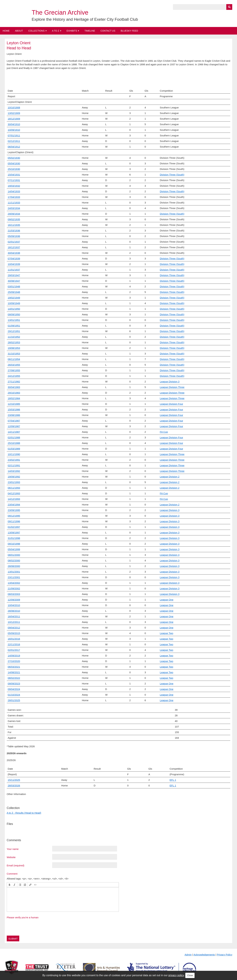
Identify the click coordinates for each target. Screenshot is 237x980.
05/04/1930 (14, 163)
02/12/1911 (14, 141)
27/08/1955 (14, 370)
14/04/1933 (14, 191)
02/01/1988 (14, 437)
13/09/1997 (14, 533)
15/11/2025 (14, 780)
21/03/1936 (14, 231)
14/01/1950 (14, 309)
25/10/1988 (14, 443)
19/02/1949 (14, 298)
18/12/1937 (14, 247)
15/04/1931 (14, 175)
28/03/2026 (14, 785)
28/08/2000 (14, 566)
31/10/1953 (14, 354)
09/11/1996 (14, 521)
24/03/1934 (14, 208)
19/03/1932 (14, 186)
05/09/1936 (14, 236)
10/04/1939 (14, 264)
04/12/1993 (14, 493)
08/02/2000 (14, 560)
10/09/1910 (14, 130)
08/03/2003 (14, 594)
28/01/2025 (14, 700)
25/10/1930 (14, 169)
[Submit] (229, 7)
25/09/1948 (14, 292)
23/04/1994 (14, 505)
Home (6, 31)
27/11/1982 (14, 382)
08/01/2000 (14, 555)
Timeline (90, 31)
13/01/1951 (14, 320)
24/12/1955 (14, 376)
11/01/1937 (14, 270)
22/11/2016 (14, 644)
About (19, 31)
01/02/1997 (14, 527)
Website (11, 857)
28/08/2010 (14, 611)
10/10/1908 (14, 107)
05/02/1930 (14, 158)
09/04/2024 (14, 689)
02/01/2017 (14, 650)
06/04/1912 (14, 147)
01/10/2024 (14, 695)
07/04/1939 (14, 258)
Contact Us (108, 31)
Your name (13, 849)
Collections (36, 31)
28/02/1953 (14, 342)
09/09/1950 (14, 314)
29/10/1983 (14, 393)
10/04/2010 (14, 605)
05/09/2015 (14, 633)
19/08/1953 (14, 348)
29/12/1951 (14, 331)
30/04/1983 (14, 387)
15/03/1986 (14, 409)
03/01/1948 (14, 286)
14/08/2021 (14, 672)
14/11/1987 (14, 432)
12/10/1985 (14, 404)
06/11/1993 (14, 488)
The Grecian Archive (60, 13)
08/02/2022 (14, 678)
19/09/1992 (14, 477)
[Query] (203, 7)
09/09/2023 (14, 684)
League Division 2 (170, 477)
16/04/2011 (14, 616)
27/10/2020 (14, 661)
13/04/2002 (14, 583)
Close (190, 975)
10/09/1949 (14, 303)
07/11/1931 (14, 180)
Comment (12, 874)
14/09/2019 (14, 656)
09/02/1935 (14, 219)
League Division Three (172, 387)
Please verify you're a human (23, 917)
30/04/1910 (14, 124)
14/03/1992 (14, 471)
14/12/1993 (14, 499)
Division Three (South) (172, 175)
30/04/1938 (14, 253)
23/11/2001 (14, 577)
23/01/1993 (14, 482)
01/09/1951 (14, 326)
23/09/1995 (14, 510)
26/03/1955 (14, 365)
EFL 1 (173, 785)
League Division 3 (170, 382)
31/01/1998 (14, 538)
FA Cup (164, 432)
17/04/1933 (14, 197)
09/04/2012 (14, 628)
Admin (188, 955)
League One (167, 600)
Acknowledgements (204, 955)
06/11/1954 (14, 359)
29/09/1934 (14, 214)
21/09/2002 (14, 588)
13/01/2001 (14, 572)
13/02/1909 (14, 113)
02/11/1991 (14, 465)
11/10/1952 (14, 337)
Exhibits (72, 31)
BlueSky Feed (129, 31)
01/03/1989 (14, 449)
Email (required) (16, 865)
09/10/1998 (14, 544)
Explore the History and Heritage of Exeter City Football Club (85, 19)
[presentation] (10, 885)
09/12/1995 (14, 516)
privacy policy (176, 975)
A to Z (56, 31)
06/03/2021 (14, 667)
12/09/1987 (14, 426)
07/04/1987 (14, 421)
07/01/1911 (14, 135)
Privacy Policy (225, 955)
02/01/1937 (14, 242)
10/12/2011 (14, 622)
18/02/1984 (14, 398)
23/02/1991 (14, 460)
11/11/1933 (14, 203)
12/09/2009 (14, 600)
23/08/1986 (14, 415)
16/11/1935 (14, 225)
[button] (10, 885)
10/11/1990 (14, 454)
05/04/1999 (14, 549)
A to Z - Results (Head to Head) (24, 813)
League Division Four (171, 404)
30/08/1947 (14, 281)
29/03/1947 (14, 275)
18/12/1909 (14, 119)
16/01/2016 (14, 639)
